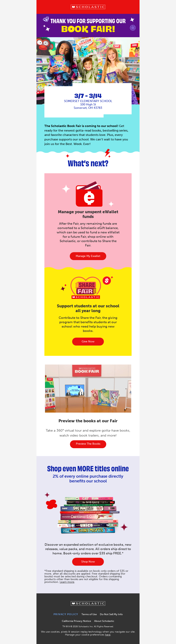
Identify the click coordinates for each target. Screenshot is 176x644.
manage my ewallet (88, 256)
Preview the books (88, 444)
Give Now (88, 341)
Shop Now (88, 562)
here (108, 635)
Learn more (67, 582)
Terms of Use (89, 614)
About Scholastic (104, 621)
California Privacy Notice (76, 621)
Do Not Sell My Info (111, 614)
